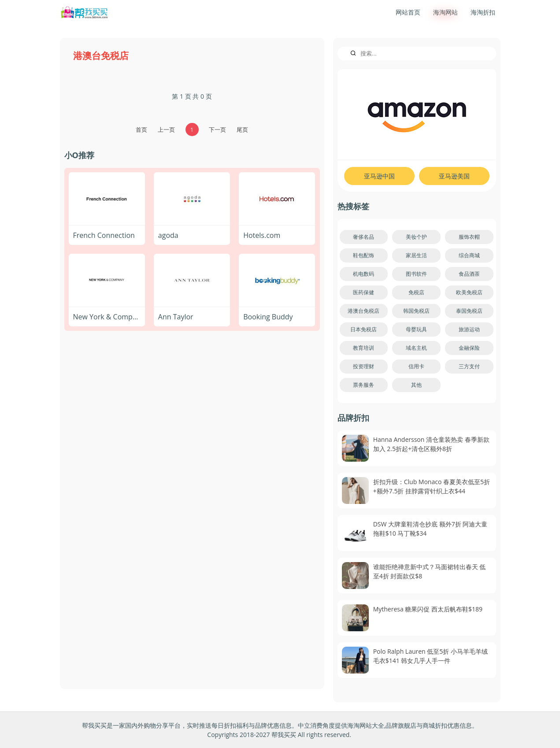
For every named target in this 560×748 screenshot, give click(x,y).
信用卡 (416, 366)
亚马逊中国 (379, 176)
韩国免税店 (416, 311)
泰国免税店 (469, 311)
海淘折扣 (483, 12)
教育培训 (363, 348)
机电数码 (363, 274)
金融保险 (469, 348)
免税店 (416, 292)
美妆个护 (416, 237)
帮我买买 (284, 735)
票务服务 (363, 385)
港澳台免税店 (363, 311)
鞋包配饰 (363, 255)
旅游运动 (469, 329)
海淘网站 (445, 12)
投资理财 (363, 366)
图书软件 (416, 274)
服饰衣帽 (469, 237)
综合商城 (469, 255)
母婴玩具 (416, 329)
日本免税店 (363, 329)
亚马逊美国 (454, 176)
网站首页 (408, 12)
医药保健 (363, 292)
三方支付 (469, 366)
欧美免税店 (469, 292)
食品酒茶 (469, 274)
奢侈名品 (363, 237)
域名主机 (416, 348)
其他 (416, 385)
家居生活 (416, 255)
